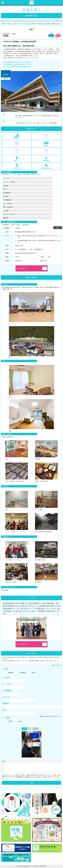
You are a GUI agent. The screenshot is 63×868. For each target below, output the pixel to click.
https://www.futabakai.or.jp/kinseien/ (26, 253)
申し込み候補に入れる (22, 268)
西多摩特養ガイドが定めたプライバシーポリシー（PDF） (31, 777)
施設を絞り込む (32, 16)
